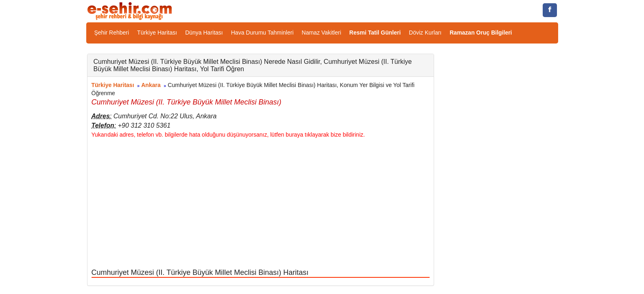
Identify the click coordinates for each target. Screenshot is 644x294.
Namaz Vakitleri (322, 33)
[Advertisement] (261, 204)
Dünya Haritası (204, 33)
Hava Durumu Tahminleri (262, 33)
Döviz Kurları (425, 33)
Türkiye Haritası (157, 33)
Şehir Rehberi (112, 33)
